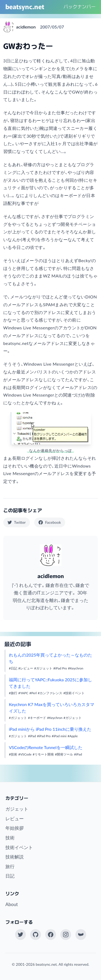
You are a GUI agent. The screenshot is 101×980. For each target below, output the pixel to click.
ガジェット (17, 809)
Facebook (50, 522)
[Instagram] (66, 935)
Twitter (17, 522)
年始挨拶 (15, 828)
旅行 (10, 866)
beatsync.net (25, 6)
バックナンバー (80, 6)
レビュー (15, 819)
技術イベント (19, 847)
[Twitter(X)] (20, 935)
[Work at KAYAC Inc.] (81, 935)
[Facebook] (51, 935)
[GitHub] (36, 935)
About (12, 904)
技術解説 (15, 857)
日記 (10, 876)
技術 (10, 838)
